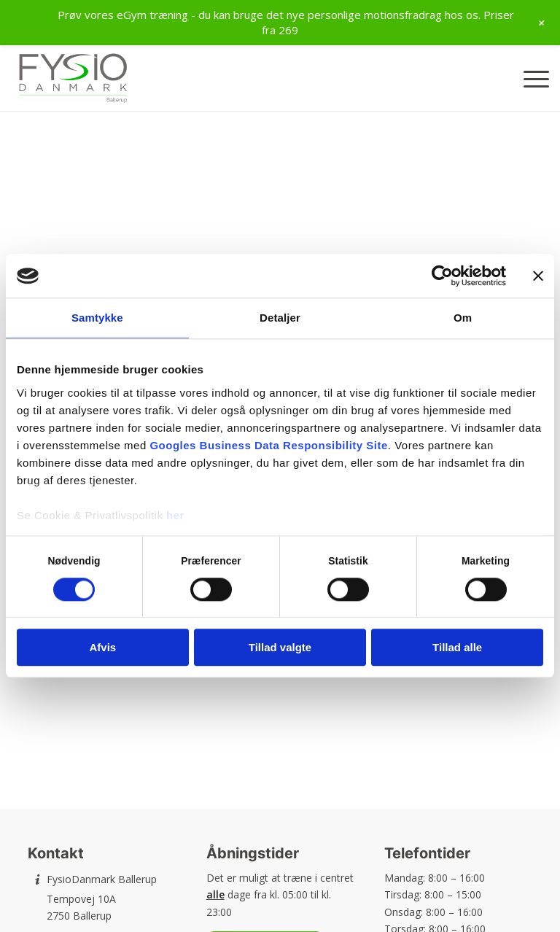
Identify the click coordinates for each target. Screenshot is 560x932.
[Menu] (529, 78)
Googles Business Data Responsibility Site (268, 445)
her (175, 515)
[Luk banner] (538, 276)
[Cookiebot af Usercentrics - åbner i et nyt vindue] (442, 276)
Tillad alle (457, 648)
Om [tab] (463, 318)
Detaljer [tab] (280, 318)
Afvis (102, 648)
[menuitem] (529, 78)
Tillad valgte (280, 648)
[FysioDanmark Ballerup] (73, 78)
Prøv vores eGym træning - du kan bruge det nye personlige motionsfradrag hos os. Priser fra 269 (286, 22)
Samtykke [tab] (97, 318)
